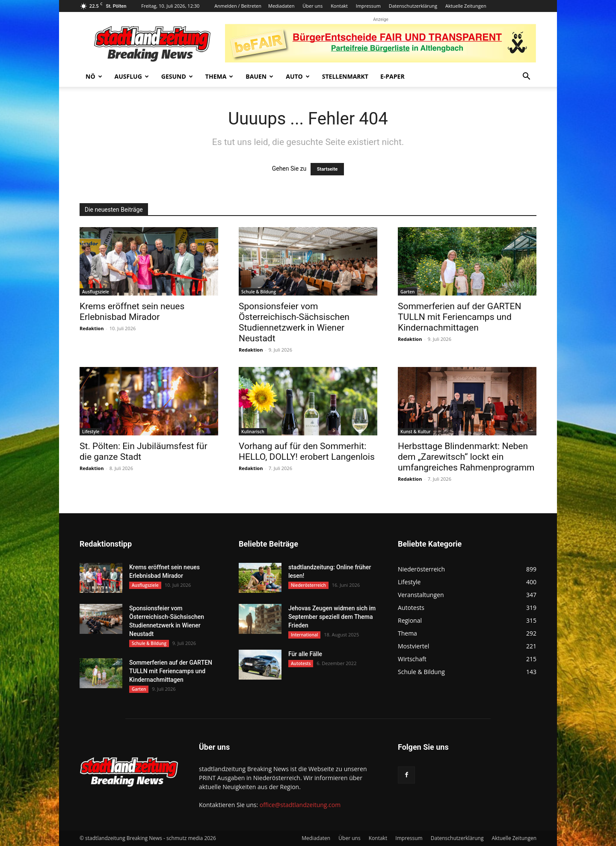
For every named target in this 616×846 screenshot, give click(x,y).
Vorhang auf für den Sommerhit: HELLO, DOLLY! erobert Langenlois (307, 451)
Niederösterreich (308, 585)
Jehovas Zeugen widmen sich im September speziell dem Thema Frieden (332, 617)
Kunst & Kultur (416, 432)
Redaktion (92, 328)
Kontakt (339, 6)
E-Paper (392, 76)
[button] (526, 77)
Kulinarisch (253, 432)
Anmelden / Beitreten (238, 6)
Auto (298, 76)
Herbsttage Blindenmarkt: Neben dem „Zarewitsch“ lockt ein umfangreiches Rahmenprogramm (466, 457)
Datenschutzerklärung (413, 6)
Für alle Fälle (305, 654)
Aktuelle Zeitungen (466, 6)
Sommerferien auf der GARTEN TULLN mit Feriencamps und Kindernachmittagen (459, 317)
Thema (219, 76)
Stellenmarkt (345, 76)
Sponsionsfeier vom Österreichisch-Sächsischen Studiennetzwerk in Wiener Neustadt (294, 322)
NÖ (94, 76)
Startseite (327, 169)
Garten (407, 292)
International (304, 635)
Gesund (177, 76)
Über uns (312, 6)
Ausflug (132, 76)
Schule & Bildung (259, 292)
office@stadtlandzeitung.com (300, 805)
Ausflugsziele (96, 292)
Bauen (259, 76)
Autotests (301, 663)
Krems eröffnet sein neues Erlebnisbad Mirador (132, 312)
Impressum (368, 6)
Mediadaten (281, 6)
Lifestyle (91, 432)
